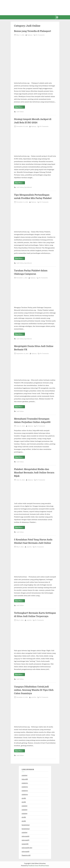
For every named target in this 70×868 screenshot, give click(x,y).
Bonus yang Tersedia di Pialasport (33, 31)
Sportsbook (28, 187)
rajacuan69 (25, 836)
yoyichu (29, 547)
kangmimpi (26, 825)
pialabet (25, 775)
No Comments (40, 35)
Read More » (20, 107)
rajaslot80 (25, 844)
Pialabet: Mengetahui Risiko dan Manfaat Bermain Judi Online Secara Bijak (34, 473)
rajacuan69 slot (27, 848)
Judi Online (20, 112)
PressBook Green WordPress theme (39, 866)
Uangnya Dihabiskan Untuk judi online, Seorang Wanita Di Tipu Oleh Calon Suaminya (34, 690)
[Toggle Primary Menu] (57, 17)
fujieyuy (30, 35)
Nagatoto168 (26, 855)
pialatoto (25, 783)
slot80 (24, 798)
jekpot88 (25, 779)
